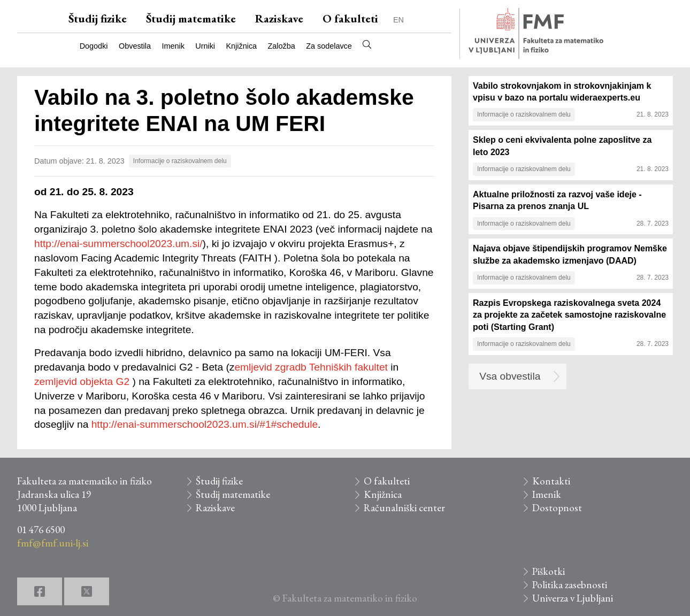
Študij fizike (98, 18)
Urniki (205, 46)
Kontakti (551, 481)
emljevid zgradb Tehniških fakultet (311, 367)
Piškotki (549, 571)
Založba (282, 46)
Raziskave (279, 18)
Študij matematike (191, 18)
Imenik (173, 46)
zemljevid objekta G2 (83, 382)
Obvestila (135, 46)
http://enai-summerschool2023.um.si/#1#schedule (205, 424)
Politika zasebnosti (570, 585)
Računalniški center (404, 508)
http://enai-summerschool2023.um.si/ (118, 244)
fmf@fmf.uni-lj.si (53, 543)
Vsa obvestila (510, 376)
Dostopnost (557, 508)
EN (398, 20)
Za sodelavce (329, 46)
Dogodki (94, 46)
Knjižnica (242, 46)
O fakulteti (350, 18)
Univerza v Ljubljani (573, 598)
